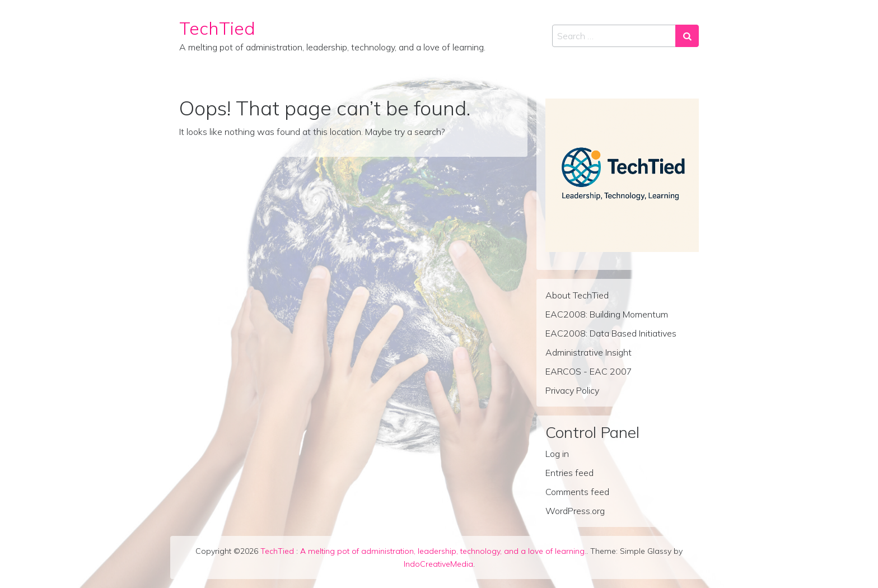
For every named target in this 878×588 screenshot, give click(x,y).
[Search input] (614, 36)
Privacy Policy (572, 390)
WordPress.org (575, 511)
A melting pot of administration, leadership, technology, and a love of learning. (443, 551)
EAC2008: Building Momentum (607, 314)
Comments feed (577, 492)
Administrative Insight (589, 352)
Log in (557, 454)
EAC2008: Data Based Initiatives (611, 333)
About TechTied (577, 295)
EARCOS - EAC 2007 (589, 371)
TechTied (217, 28)
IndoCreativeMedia (438, 564)
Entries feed (569, 473)
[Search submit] (687, 36)
